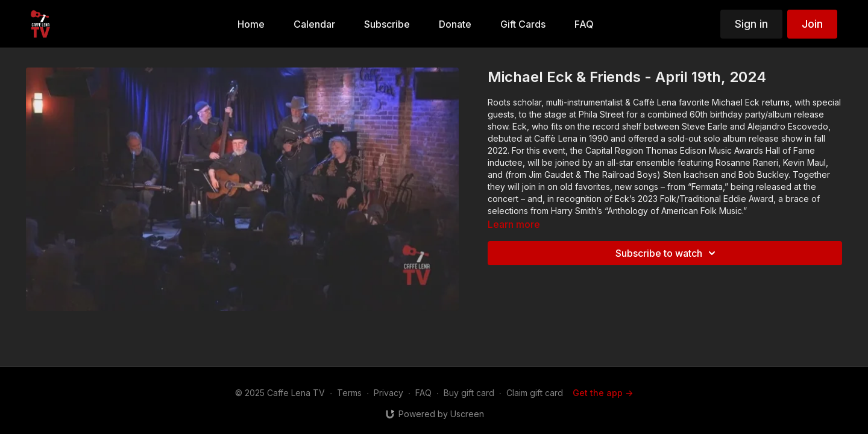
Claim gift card (535, 393)
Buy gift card (469, 393)
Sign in (751, 24)
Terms (349, 393)
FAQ (423, 393)
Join (812, 24)
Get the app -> (603, 393)
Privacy (388, 393)
